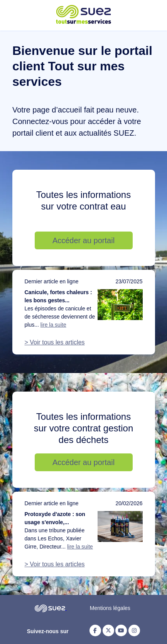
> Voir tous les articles (55, 342)
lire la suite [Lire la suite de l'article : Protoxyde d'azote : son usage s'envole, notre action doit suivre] (80, 547)
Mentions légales (110, 608)
